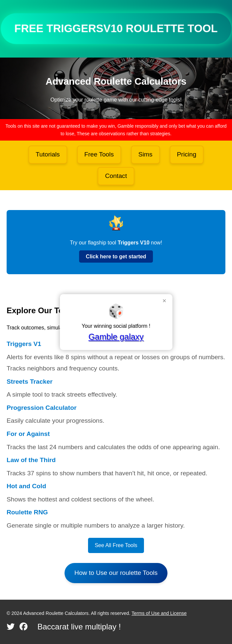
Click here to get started (116, 257)
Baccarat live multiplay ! (79, 627)
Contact (116, 176)
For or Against (28, 434)
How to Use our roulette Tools (116, 573)
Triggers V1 (24, 344)
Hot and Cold (26, 486)
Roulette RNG (27, 512)
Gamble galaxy (116, 337)
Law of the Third (31, 460)
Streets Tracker (30, 382)
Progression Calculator (42, 408)
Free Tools (99, 154)
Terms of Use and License (159, 613)
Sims (145, 154)
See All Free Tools (116, 545)
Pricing (187, 154)
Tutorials (48, 154)
